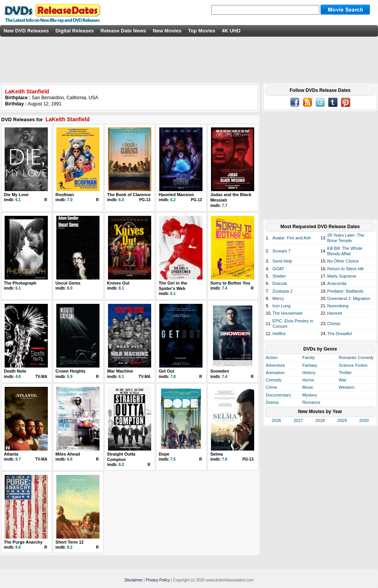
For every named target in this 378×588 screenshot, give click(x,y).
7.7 (224, 206)
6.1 (18, 200)
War (343, 380)
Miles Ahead (68, 454)
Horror (308, 380)
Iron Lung (281, 306)
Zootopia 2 (282, 291)
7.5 (173, 459)
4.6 (18, 377)
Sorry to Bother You (230, 283)
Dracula (280, 283)
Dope (164, 454)
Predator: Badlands (345, 291)
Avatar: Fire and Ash (291, 238)
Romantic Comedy (356, 358)
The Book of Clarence (129, 195)
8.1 (121, 288)
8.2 (121, 465)
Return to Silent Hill (345, 269)
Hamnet (335, 313)
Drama (272, 402)
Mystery (310, 395)
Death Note (15, 371)
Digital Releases (75, 31)
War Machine (120, 371)
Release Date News (124, 31)
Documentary (278, 395)
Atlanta (11, 454)
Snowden (220, 371)
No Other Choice (343, 261)
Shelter (279, 276)
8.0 (70, 288)
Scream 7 (281, 251)
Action (272, 358)
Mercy (278, 298)
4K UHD (231, 31)
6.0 (121, 200)
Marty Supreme (342, 276)
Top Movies (202, 31)
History (309, 373)
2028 (320, 420)
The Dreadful (339, 334)
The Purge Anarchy (23, 542)
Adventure (275, 365)
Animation (275, 373)
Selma (216, 454)
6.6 (70, 459)
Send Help (282, 261)
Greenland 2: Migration (349, 298)
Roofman (65, 195)
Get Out (166, 371)
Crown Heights (71, 371)
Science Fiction (353, 365)
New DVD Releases (26, 31)
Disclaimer (134, 580)
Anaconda (337, 283)
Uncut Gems (68, 283)
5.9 (70, 377)
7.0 (70, 200)
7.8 (173, 377)
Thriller (345, 373)
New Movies (167, 31)
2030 (364, 420)
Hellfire (279, 334)
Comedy (274, 380)
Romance (311, 402)
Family (309, 358)
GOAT (278, 269)
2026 (276, 420)
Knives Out (118, 283)
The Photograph (20, 283)
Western (347, 387)
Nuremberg (338, 306)
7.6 (224, 459)
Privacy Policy (158, 580)
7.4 (224, 288)
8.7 (18, 459)
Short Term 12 (70, 542)
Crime (271, 387)
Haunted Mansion (176, 195)
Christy (334, 324)
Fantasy (310, 365)
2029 (342, 420)
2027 (298, 420)
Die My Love (16, 195)
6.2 (173, 200)
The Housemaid (287, 313)
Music (308, 387)
